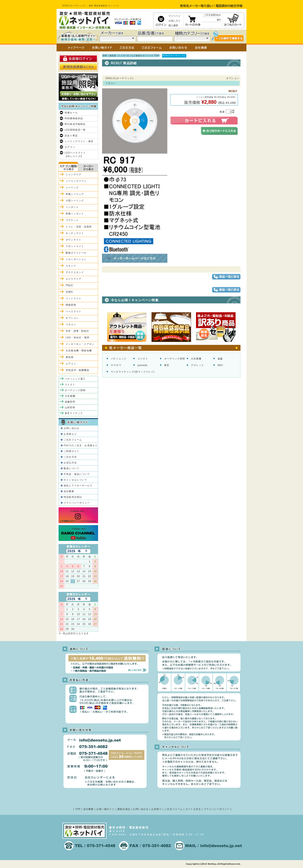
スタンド (71, 266)
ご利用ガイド (71, 451)
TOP (78, 809)
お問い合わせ (71, 428)
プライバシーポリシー (77, 503)
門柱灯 (70, 285)
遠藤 (220, 359)
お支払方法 (70, 463)
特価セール (71, 113)
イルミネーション (76, 259)
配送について (71, 468)
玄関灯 (70, 292)
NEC (220, 365)
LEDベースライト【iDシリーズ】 (75, 155)
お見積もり (70, 434)
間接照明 (71, 305)
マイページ (174, 16)
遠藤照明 (70, 402)
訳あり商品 (71, 136)
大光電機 (196, 359)
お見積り (157, 809)
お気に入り (174, 21)
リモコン (71, 325)
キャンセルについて (75, 480)
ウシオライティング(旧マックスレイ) (133, 372)
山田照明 (70, 408)
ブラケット (72, 220)
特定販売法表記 (73, 497)
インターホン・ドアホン (80, 344)
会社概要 (69, 491)
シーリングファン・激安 (79, 141)
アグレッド (197, 365)
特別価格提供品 (74, 118)
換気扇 (70, 357)
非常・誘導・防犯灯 (77, 331)
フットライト (73, 298)
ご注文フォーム (73, 440)
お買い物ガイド (105, 809)
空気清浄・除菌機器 (77, 370)
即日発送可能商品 (75, 124)
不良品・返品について (77, 474)
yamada (142, 365)
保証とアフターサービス (78, 486)
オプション (72, 318)
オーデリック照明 (175, 359)
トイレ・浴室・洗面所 (79, 227)
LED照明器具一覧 (75, 130)
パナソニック (119, 359)
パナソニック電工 (75, 379)
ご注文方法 (70, 457)
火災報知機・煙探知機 (79, 351)
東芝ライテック (74, 413)
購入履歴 (173, 25)
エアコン (70, 147)
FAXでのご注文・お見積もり (81, 445)
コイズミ (143, 359)
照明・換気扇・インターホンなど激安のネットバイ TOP (131, 56)
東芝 (167, 365)
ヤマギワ (116, 365)
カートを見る (193, 809)
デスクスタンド (75, 272)
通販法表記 (124, 809)
